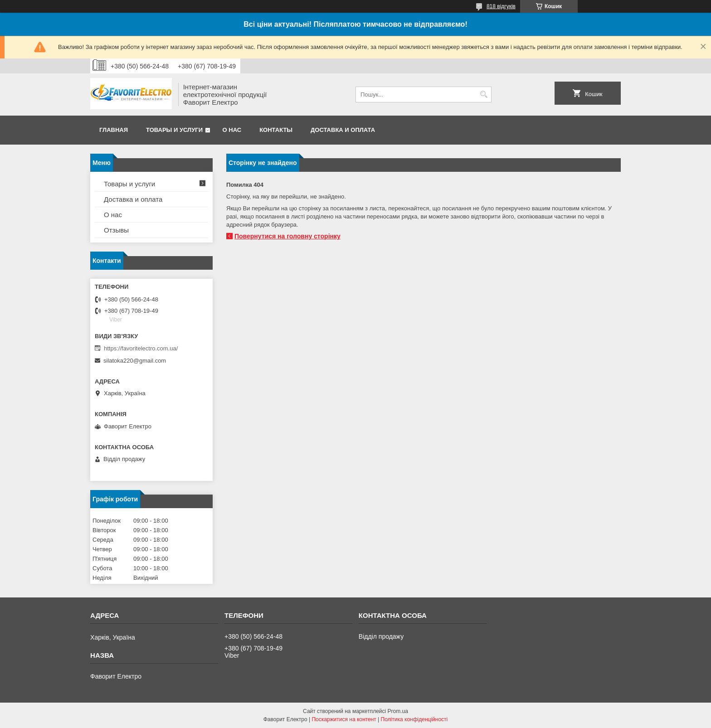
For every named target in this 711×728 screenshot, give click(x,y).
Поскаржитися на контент (344, 719)
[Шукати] (484, 95)
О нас (232, 130)
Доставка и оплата (343, 130)
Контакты (276, 130)
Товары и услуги (174, 130)
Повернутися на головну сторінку (287, 236)
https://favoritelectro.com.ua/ (141, 348)
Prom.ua (398, 711)
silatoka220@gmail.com (135, 361)
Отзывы (116, 230)
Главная (114, 130)
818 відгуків (501, 6)
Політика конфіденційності (414, 719)
